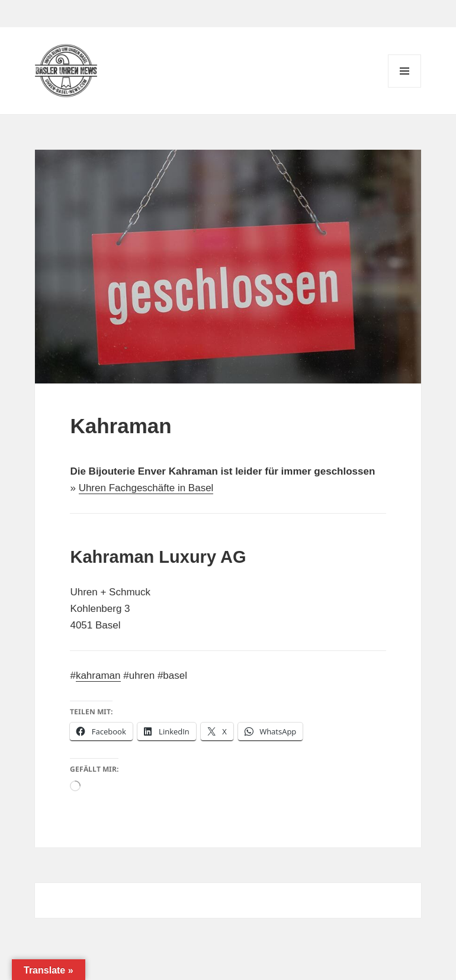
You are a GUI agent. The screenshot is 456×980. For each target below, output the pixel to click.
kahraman (98, 676)
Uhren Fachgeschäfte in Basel (146, 488)
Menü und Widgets (405, 87)
